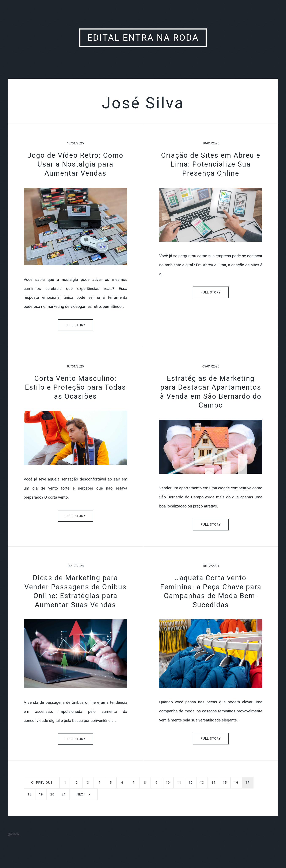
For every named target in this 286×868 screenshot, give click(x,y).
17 (248, 783)
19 (41, 794)
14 (213, 783)
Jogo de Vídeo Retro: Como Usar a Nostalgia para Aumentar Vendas (75, 164)
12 (191, 783)
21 (64, 794)
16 (236, 783)
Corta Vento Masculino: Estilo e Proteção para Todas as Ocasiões (75, 387)
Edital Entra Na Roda (143, 38)
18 (30, 794)
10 (168, 783)
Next (81, 794)
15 (225, 783)
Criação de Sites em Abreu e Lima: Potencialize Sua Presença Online (211, 164)
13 (202, 783)
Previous (44, 783)
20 (52, 794)
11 (179, 783)
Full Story (75, 325)
